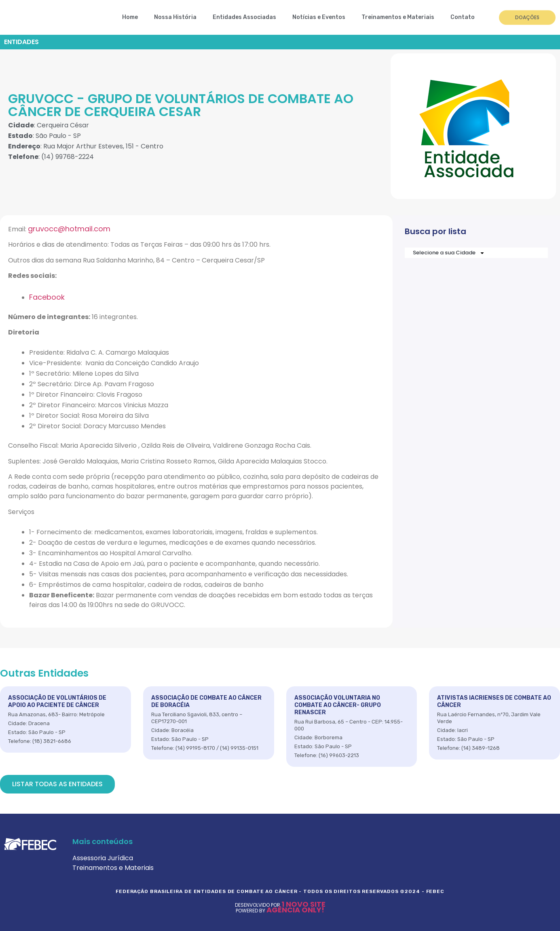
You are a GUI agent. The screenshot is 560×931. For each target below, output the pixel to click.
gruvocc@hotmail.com (69, 229)
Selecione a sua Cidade (449, 253)
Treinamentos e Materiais (398, 17)
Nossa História (175, 17)
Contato (463, 17)
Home (130, 17)
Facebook (47, 297)
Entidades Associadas (244, 17)
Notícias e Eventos (319, 17)
